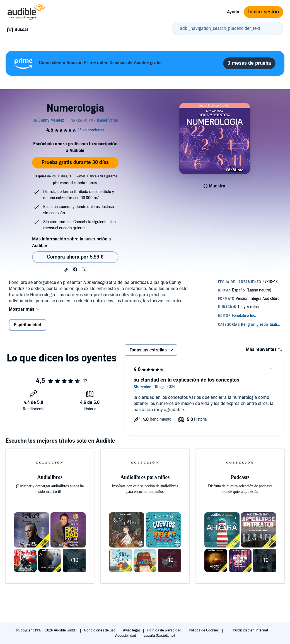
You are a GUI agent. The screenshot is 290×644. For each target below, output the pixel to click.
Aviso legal (132, 630)
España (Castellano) (159, 636)
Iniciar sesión (264, 12)
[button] (66, 270)
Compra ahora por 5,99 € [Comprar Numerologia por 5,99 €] (75, 257)
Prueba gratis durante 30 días (75, 162)
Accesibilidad (126, 636)
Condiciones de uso (100, 630)
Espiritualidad (28, 325)
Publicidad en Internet (251, 630)
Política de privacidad (165, 630)
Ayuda (233, 12)
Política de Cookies (204, 630)
